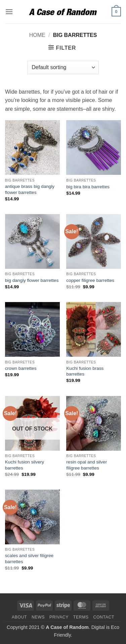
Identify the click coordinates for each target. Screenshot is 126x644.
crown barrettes (21, 368)
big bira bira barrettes (88, 187)
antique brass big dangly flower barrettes (30, 189)
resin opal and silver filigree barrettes (87, 465)
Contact (104, 617)
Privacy (59, 617)
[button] (9, 12)
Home (37, 35)
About (19, 617)
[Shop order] (63, 67)
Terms (81, 617)
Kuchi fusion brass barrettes (85, 371)
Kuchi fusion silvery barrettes (25, 465)
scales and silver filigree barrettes (29, 559)
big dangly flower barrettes (32, 280)
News (38, 617)
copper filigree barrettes (90, 280)
